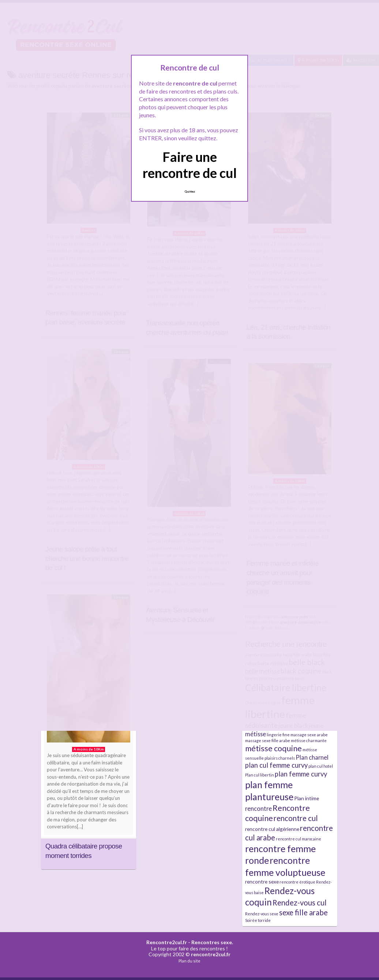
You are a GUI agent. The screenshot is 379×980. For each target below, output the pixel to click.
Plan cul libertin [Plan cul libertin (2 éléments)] (260, 775)
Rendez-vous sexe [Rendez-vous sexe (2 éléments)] (262, 914)
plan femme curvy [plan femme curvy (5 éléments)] (301, 774)
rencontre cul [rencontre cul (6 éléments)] (296, 818)
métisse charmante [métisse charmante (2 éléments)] (309, 740)
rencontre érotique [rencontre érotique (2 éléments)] (297, 882)
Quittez (190, 191)
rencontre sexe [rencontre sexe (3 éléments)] (262, 882)
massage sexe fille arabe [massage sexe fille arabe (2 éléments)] (268, 740)
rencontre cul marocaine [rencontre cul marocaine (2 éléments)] (299, 839)
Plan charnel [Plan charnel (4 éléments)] (312, 757)
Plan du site (189, 961)
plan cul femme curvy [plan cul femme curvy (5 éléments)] (276, 765)
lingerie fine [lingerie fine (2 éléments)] (278, 735)
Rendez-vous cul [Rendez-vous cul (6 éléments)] (300, 903)
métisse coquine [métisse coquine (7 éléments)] (273, 748)
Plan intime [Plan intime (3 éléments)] (307, 798)
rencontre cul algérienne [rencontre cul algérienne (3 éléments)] (272, 829)
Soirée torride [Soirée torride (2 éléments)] (258, 920)
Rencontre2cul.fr (167, 942)
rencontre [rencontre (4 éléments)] (258, 808)
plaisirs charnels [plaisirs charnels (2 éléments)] (280, 758)
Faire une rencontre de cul (190, 165)
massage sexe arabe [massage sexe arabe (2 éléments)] (309, 735)
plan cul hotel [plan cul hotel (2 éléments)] (321, 766)
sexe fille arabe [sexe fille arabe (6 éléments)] (303, 912)
